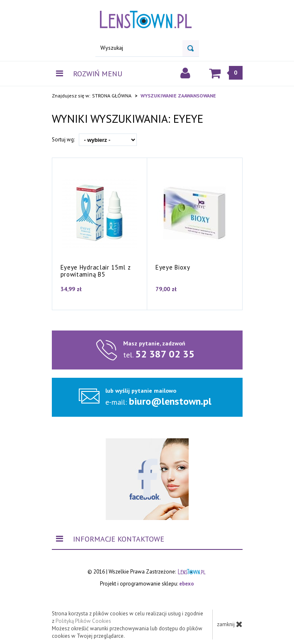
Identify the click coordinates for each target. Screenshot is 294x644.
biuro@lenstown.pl (170, 401)
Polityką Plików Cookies (83, 621)
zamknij (230, 624)
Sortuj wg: (63, 140)
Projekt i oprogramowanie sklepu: (147, 584)
